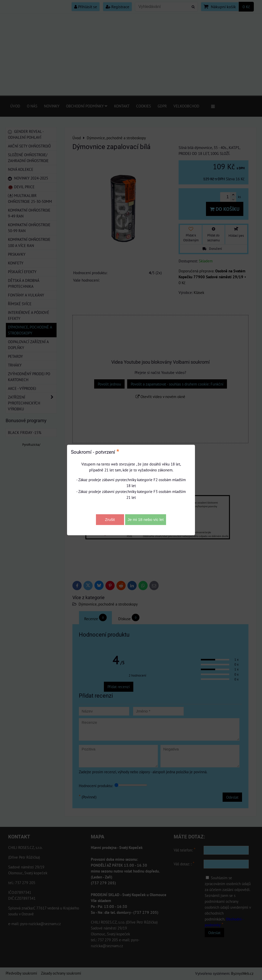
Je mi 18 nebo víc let (146, 519)
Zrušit (110, 519)
